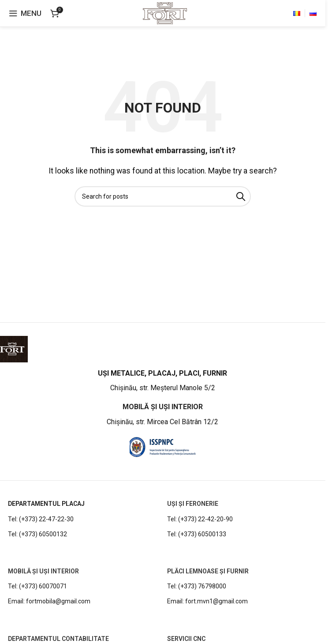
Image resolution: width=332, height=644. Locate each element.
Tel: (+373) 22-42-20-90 (200, 519)
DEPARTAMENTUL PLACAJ (46, 504)
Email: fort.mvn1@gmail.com (207, 601)
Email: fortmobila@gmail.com (49, 601)
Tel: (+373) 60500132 (37, 534)
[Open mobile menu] (25, 13)
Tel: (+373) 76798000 (197, 586)
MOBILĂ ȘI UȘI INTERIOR (43, 571)
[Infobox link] (162, 381)
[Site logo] (165, 13)
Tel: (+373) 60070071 (37, 586)
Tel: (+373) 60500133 (197, 534)
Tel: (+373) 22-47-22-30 (41, 519)
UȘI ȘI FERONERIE (193, 504)
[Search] (163, 196)
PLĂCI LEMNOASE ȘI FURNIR (208, 571)
